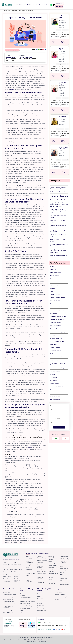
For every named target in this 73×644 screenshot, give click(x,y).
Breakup (28, 576)
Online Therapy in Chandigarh (8, 607)
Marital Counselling (40, 582)
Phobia (50, 580)
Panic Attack (52, 571)
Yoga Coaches (18, 569)
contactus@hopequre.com (47, 625)
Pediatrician (6, 581)
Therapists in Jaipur (8, 612)
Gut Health (40, 601)
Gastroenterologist (8, 569)
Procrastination (64, 557)
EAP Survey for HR (25, 604)
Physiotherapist (7, 576)
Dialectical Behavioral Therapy (40, 566)
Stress (61, 575)
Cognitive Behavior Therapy (42, 557)
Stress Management (63, 578)
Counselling (23, 5)
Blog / (9, 10)
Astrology (17, 576)
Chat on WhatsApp (44, 623)
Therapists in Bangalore (9, 597)
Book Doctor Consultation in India (18, 580)
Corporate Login (59, 3)
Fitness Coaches (19, 572)
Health (30, 5)
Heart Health (41, 599)
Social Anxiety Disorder (63, 572)
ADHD (28, 557)
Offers (22, 613)
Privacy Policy (58, 592)
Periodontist (18, 574)
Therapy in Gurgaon (8, 610)
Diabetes (40, 594)
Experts (16, 5)
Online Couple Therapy (52, 568)
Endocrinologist (7, 572)
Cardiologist (6, 567)
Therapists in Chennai (9, 599)
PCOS (39, 596)
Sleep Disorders (64, 569)
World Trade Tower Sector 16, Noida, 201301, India (10, 627)
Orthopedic (6, 574)
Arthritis (40, 603)
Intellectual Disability (40, 578)
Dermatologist (41, 608)
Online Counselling (52, 562)
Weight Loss (41, 606)
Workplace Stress (64, 584)
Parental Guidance (54, 574)
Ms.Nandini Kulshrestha (26, 57)
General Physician (8, 565)
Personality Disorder (52, 577)
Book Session (63, 42)
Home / (5, 10)
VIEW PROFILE (54, 42)
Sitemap (57, 599)
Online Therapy (53, 565)
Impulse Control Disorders (42, 574)
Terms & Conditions (60, 595)
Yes (56, 438)
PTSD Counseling (64, 559)
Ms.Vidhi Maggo (11, 57)
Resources (42, 5)
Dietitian (17, 562)
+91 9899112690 (61, 625)
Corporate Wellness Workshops (26, 598)
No (66, 438)
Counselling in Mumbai (9, 595)
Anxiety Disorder (30, 565)
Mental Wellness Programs (27, 606)
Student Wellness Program (27, 601)
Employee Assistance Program (26, 595)
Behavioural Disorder (29, 570)
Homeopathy (18, 565)
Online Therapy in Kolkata (10, 604)
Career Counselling (29, 581)
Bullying (28, 578)
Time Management (63, 581)
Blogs (48, 5)
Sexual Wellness (42, 610)
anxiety (12, 89)
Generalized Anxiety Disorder (42, 571)
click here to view (65, 37)
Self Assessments (25, 608)
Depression (40, 563)
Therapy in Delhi (7, 592)
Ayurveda (17, 567)
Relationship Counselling (63, 562)
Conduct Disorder (42, 560)
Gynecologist (7, 579)
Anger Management (30, 562)
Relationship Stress (63, 566)
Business (36, 5)
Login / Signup (59, 6)
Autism (28, 567)
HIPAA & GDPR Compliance (62, 597)
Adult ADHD (29, 559)
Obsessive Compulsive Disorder (52, 558)
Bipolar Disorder (30, 573)
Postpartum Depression (52, 583)
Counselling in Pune (9, 602)
